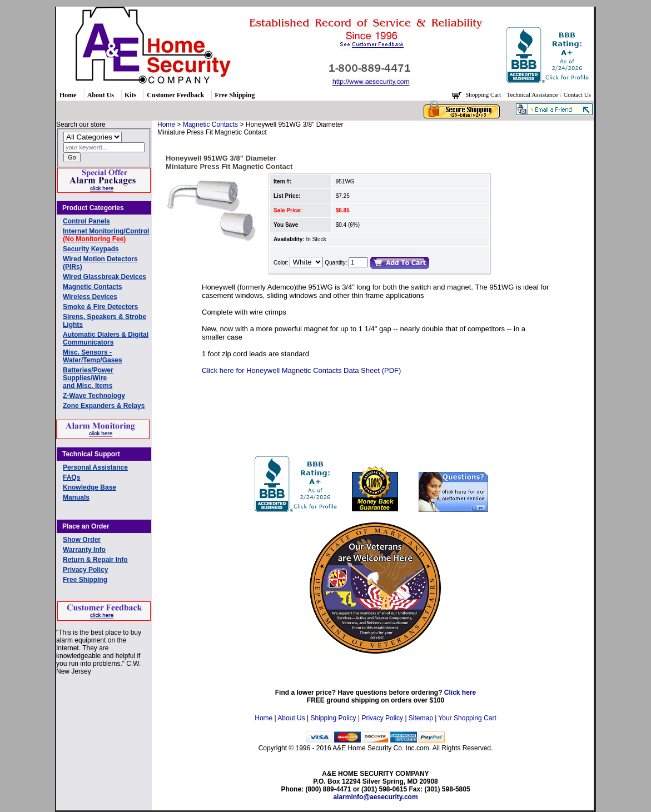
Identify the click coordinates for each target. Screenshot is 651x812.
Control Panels (86, 221)
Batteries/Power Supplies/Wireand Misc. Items (88, 378)
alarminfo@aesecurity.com (375, 797)
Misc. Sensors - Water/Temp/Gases (93, 356)
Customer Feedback (175, 95)
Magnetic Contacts (93, 287)
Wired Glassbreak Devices (105, 277)
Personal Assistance (95, 467)
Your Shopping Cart (467, 718)
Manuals (76, 497)
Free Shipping (235, 95)
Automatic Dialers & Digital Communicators (106, 338)
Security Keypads (91, 249)
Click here (460, 693)
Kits (130, 95)
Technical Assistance (533, 94)
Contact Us (577, 94)
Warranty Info (84, 550)
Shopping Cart (484, 94)
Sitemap (421, 718)
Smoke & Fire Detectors (100, 307)
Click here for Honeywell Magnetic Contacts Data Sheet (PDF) (301, 370)
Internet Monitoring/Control (106, 235)
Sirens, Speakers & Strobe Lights (105, 321)
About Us (101, 95)
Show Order (82, 540)
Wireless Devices (90, 297)
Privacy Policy (85, 570)
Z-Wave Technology (94, 396)
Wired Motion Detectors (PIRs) (100, 263)
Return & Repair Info (95, 560)
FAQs (71, 477)
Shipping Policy (334, 718)
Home (68, 95)
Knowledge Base (90, 487)
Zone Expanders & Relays (104, 406)
